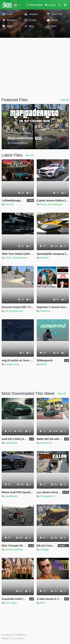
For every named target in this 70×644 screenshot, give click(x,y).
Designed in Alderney (14, 635)
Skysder (45, 258)
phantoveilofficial (14, 549)
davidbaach (11, 443)
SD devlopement (14, 311)
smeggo (44, 549)
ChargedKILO (48, 496)
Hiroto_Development (51, 204)
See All (65, 100)
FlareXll (9, 204)
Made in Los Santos (13, 638)
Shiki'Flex (45, 311)
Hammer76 (46, 443)
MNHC (44, 364)
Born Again (11, 603)
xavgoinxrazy (12, 364)
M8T (43, 603)
